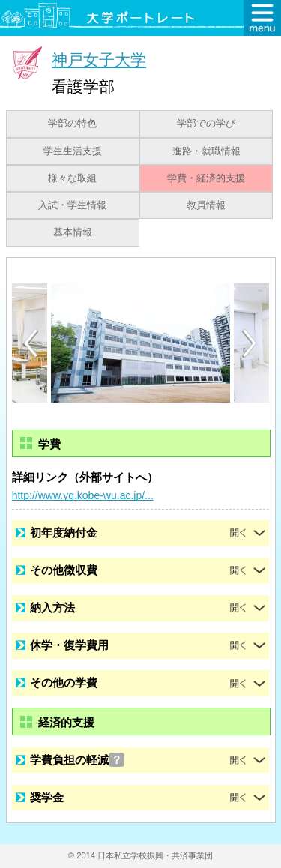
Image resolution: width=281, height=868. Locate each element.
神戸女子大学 (99, 60)
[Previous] (31, 343)
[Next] (250, 343)
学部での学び (206, 124)
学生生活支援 (73, 151)
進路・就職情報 (206, 151)
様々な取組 (72, 178)
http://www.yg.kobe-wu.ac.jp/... (83, 495)
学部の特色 (72, 124)
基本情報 (73, 232)
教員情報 (206, 205)
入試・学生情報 (72, 205)
